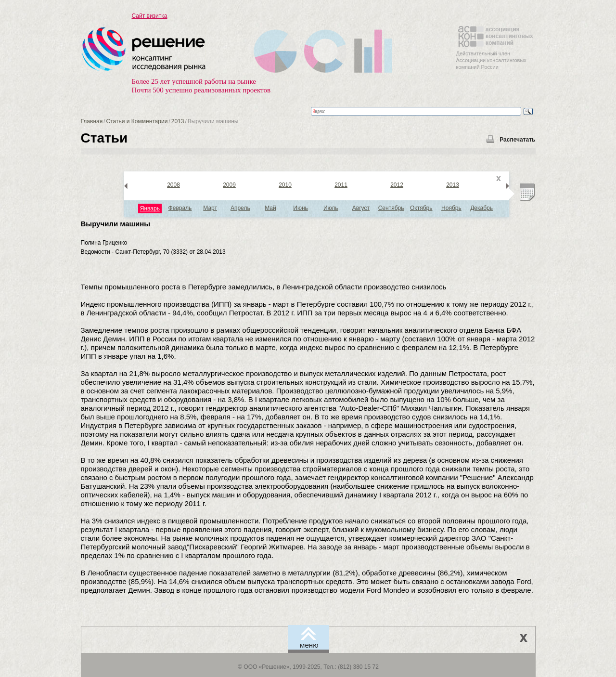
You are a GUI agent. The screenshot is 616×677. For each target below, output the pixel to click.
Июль (331, 208)
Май (270, 208)
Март (210, 208)
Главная (92, 121)
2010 (285, 185)
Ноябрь (451, 208)
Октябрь (421, 208)
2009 (229, 185)
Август (361, 208)
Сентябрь (391, 208)
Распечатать (517, 140)
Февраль (180, 208)
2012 (397, 185)
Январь (150, 208)
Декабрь (481, 208)
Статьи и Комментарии (137, 121)
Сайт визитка (150, 16)
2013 (178, 121)
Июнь (301, 208)
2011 (341, 185)
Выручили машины (116, 224)
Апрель (240, 208)
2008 (173, 185)
